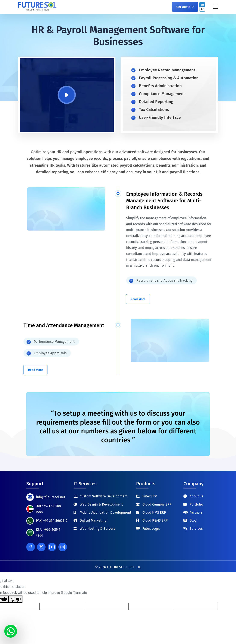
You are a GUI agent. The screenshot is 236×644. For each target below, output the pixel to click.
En (202, 5)
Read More (138, 299)
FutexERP (150, 496)
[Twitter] (41, 547)
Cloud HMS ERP (154, 512)
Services (196, 529)
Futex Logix (151, 529)
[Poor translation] (16, 599)
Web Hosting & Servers (97, 529)
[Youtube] (52, 547)
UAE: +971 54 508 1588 (48, 509)
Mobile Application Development (105, 512)
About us (196, 496)
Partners (196, 512)
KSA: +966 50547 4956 (48, 533)
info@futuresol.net (51, 497)
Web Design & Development (101, 504)
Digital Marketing (93, 520)
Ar (202, 9)
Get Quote (185, 7)
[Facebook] (31, 547)
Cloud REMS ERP (155, 520)
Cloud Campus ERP (157, 504)
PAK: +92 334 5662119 (52, 521)
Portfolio (196, 504)
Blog (193, 520)
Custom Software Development (104, 496)
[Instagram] (63, 547)
